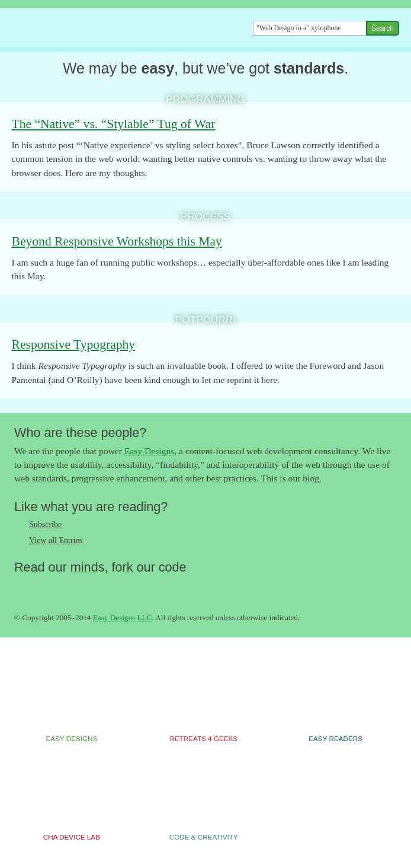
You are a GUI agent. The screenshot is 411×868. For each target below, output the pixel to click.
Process (205, 216)
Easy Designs (149, 451)
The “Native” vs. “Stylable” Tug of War (114, 124)
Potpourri (205, 320)
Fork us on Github (94, 588)
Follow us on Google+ (70, 588)
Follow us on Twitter (23, 588)
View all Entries (56, 540)
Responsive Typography (74, 344)
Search (383, 28)
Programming (205, 99)
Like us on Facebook (47, 588)
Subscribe (45, 524)
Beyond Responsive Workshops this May (117, 241)
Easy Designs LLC (123, 618)
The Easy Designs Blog (78, 28)
